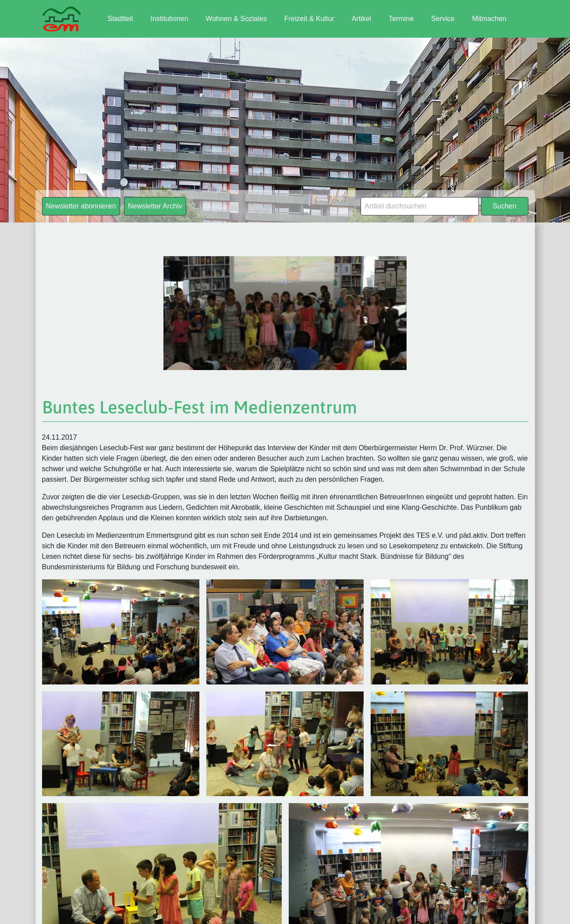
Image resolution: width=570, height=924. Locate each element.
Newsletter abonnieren (81, 206)
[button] (19, 905)
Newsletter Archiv (155, 206)
